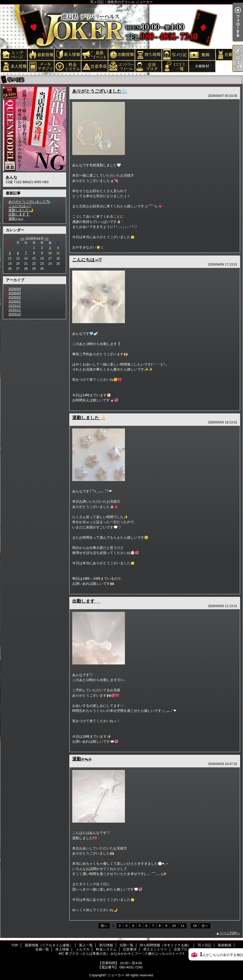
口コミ (175, 66)
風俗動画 (202, 54)
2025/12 (15, 306)
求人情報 (14, 66)
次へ (205, 926)
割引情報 (94, 54)
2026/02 (15, 297)
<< (22, 239)
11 (182, 926)
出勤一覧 (121, 54)
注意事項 (94, 66)
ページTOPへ (230, 933)
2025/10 (15, 314)
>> (47, 239)
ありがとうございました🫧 (29, 202)
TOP (14, 54)
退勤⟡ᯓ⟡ (16, 219)
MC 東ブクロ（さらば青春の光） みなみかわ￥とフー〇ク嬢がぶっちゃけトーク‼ (202, 66)
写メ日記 (175, 54)
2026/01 (15, 301)
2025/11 (15, 310)
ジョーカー (116, 975)
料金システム (67, 66)
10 (174, 926)
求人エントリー (121, 66)
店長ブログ (148, 66)
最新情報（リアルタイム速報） (41, 54)
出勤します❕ (19, 214)
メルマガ (41, 66)
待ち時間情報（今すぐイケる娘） (148, 54)
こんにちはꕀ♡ (20, 206)
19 (195, 926)
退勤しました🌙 (21, 210)
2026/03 (15, 293)
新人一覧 (67, 54)
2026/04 (15, 289)
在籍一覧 (229, 54)
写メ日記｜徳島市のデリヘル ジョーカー (121, 26)
